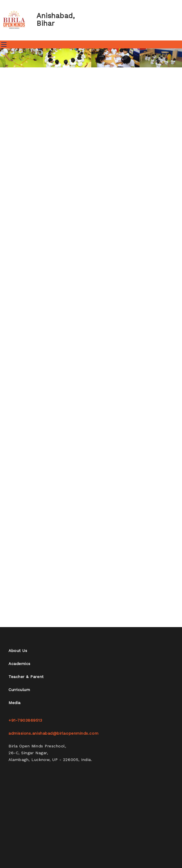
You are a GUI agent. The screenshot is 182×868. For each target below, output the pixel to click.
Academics (19, 664)
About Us (18, 651)
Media (15, 703)
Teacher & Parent (26, 677)
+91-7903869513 (25, 720)
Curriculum (19, 690)
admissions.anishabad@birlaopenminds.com (53, 733)
